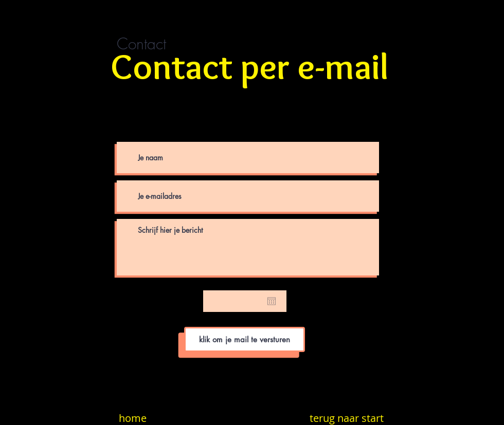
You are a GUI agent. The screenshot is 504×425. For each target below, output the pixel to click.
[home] (132, 418)
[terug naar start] (347, 418)
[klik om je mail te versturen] (245, 339)
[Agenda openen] (272, 301)
